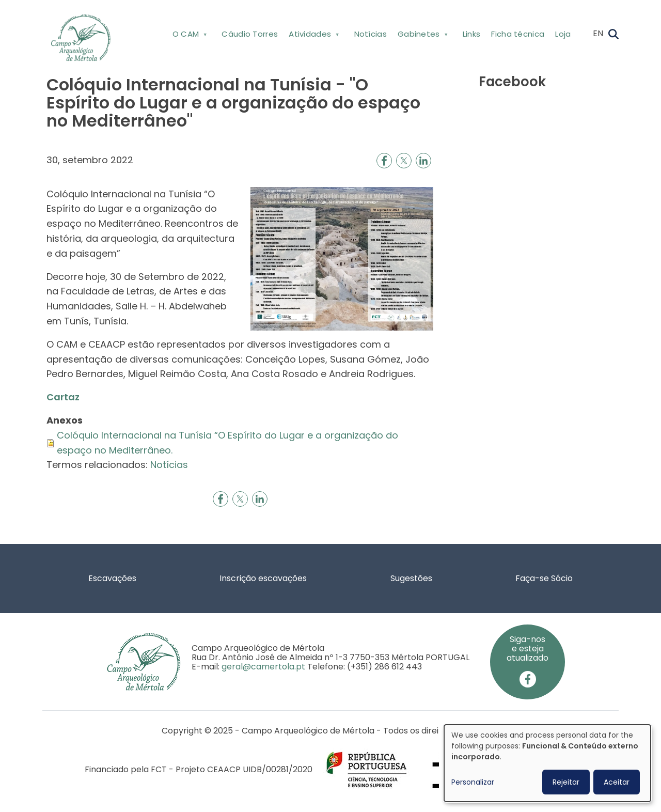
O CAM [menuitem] (189, 36)
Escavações (112, 578)
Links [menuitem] (472, 34)
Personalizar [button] (473, 782)
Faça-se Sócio (544, 578)
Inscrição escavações (263, 578)
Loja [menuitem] (563, 34)
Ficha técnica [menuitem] (518, 34)
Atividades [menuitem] (313, 36)
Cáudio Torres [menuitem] (250, 34)
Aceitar (617, 782)
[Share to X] (404, 161)
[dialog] (547, 763)
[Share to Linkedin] (423, 161)
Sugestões (411, 578)
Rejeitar (566, 782)
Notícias (169, 465)
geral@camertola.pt (263, 667)
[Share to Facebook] (384, 161)
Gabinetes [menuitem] (422, 36)
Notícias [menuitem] (371, 34)
